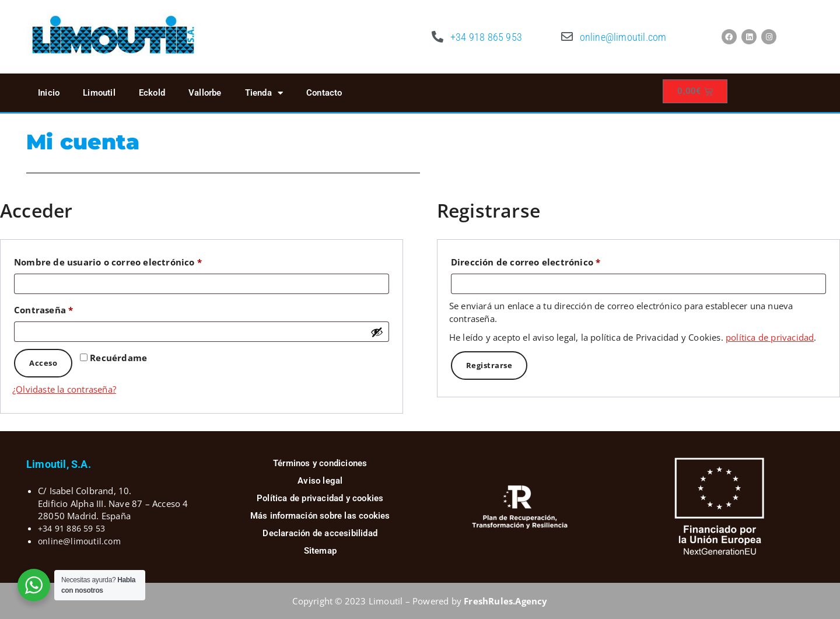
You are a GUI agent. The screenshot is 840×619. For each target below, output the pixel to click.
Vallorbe (205, 93)
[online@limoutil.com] (567, 37)
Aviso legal (320, 481)
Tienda (264, 93)
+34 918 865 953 (486, 37)
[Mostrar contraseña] (377, 332)
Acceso (43, 363)
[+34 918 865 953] (437, 37)
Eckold (152, 93)
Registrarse (489, 365)
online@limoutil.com (623, 37)
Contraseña (69, 308)
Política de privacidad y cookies (320, 498)
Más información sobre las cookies (320, 516)
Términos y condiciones (320, 463)
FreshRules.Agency (505, 601)
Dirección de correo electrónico (551, 260)
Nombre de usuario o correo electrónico (133, 260)
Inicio (49, 93)
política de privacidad (770, 337)
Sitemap (320, 551)
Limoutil (99, 93)
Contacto (324, 93)
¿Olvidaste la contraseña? (64, 389)
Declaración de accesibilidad (320, 533)
